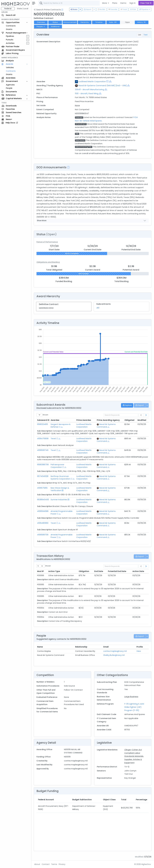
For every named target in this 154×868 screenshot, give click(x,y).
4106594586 (43, 511)
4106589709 (43, 535)
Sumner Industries (59, 500)
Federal (8, 9)
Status (55, 22)
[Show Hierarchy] (110, 81)
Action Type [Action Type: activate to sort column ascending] (54, 571)
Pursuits (10, 40)
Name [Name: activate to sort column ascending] (40, 647)
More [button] (105, 3)
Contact (46, 864)
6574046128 (43, 476)
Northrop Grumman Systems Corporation (60, 478)
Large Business (131, 697)
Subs (113, 22)
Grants (9, 29)
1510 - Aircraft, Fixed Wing (87, 94)
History (142, 22)
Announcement (70, 22)
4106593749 (43, 450)
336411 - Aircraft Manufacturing (90, 90)
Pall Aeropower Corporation (57, 466)
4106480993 (43, 523)
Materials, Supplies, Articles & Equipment (134, 759)
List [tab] (140, 35)
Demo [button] (123, 3)
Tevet (53, 439)
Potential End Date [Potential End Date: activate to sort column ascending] (117, 571)
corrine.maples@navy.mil (115, 651)
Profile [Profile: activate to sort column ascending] (140, 647)
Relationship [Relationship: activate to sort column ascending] (81, 647)
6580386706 (43, 465)
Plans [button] (115, 3)
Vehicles (10, 67)
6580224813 (43, 424)
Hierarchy (85, 22)
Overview (41, 22)
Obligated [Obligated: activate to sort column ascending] (129, 420)
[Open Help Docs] (62, 10)
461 (98, 308)
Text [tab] (145, 35)
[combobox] (77, 3)
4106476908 (43, 439)
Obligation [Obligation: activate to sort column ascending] (84, 571)
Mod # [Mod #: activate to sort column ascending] (40, 571)
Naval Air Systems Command (106, 426)
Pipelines (10, 36)
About (37, 864)
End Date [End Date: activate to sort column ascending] (99, 571)
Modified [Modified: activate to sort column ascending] (142, 420)
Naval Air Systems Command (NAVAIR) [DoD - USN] (103, 86)
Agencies (10, 85)
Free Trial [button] (146, 3)
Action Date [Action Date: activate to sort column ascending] (138, 571)
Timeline (99, 22)
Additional (55, 26)
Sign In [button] (133, 3)
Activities (10, 43)
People (9, 88)
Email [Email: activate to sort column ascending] (106, 647)
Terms (54, 864)
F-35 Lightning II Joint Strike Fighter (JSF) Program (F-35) (134, 707)
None (77, 105)
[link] (146, 415)
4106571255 (42, 488)
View (139, 651)
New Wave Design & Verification (60, 489)
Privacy (62, 864)
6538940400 (43, 500)
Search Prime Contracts (47, 10)
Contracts (11, 26)
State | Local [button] (23, 9)
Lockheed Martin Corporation (92, 81)
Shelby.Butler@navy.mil (114, 655)
